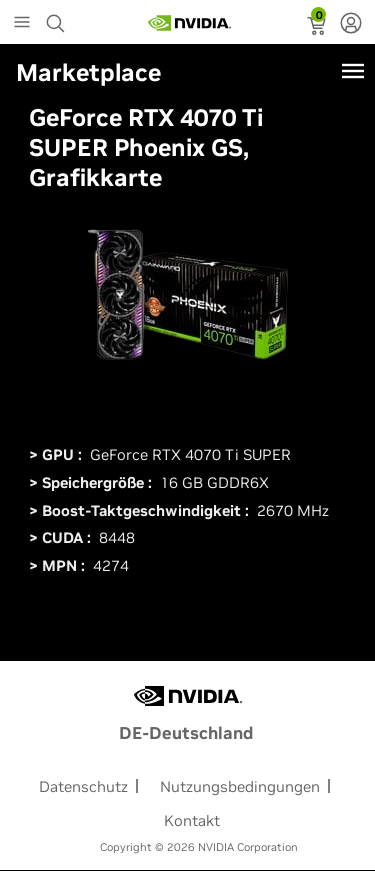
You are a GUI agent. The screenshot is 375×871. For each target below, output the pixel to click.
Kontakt (192, 820)
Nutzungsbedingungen (240, 786)
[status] (318, 28)
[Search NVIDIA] (58, 18)
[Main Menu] (22, 24)
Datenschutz (83, 786)
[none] (351, 25)
